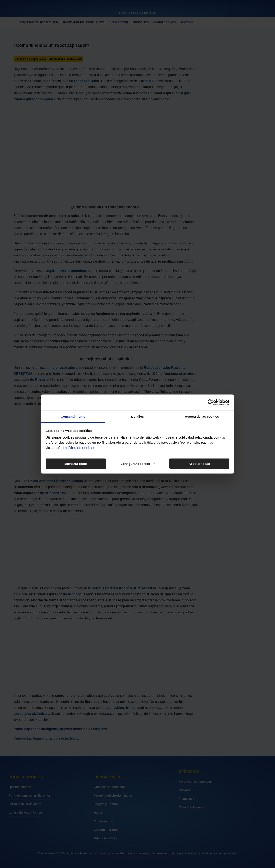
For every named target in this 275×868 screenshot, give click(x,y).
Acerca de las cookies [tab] (202, 417)
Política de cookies (79, 448)
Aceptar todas (199, 464)
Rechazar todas (76, 464)
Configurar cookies (138, 464)
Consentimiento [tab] (73, 417)
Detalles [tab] (137, 417)
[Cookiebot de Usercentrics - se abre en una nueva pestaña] (211, 402)
